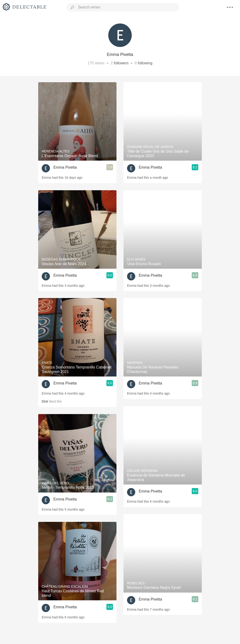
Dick (45, 401)
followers (121, 63)
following (145, 63)
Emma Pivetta (65, 167)
